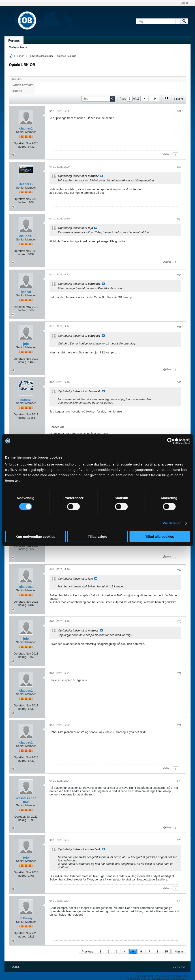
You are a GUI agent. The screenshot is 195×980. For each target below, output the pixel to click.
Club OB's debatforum (41, 56)
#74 (179, 840)
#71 (179, 674)
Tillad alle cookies (160, 537)
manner (26, 400)
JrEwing (26, 918)
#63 (179, 219)
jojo (26, 344)
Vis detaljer (172, 523)
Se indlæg (101, 176)
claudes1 (26, 128)
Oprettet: (19, 143)
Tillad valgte (97, 537)
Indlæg (16, 79)
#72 (179, 725)
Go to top (179, 967)
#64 (179, 275)
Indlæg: (22, 147)
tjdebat (26, 292)
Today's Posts (18, 47)
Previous (87, 952)
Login (184, 3)
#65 (179, 327)
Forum (21, 56)
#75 (179, 901)
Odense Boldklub (67, 56)
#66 (179, 383)
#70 (179, 622)
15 (166, 952)
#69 (179, 570)
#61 (179, 111)
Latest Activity (22, 85)
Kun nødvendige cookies (35, 537)
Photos (17, 91)
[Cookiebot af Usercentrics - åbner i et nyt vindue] (170, 441)
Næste (179, 952)
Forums (14, 40)
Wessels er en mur (26, 800)
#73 (179, 781)
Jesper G (26, 184)
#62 (179, 167)
